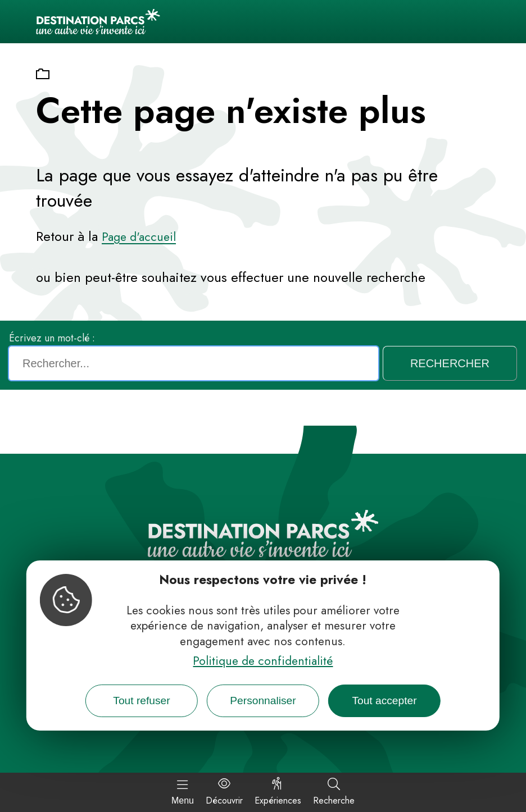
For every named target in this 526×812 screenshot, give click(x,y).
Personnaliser (263, 701)
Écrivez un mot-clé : (52, 338)
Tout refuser (141, 701)
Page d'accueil (139, 237)
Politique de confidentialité (263, 661)
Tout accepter (384, 701)
